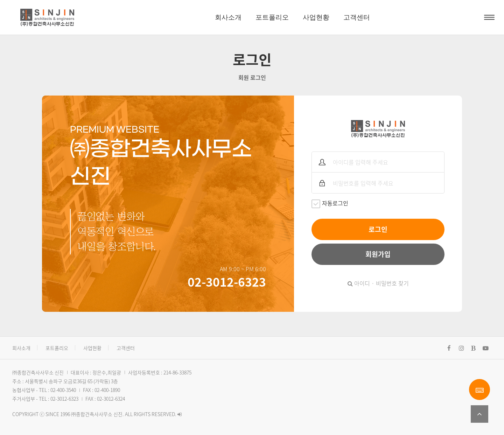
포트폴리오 (272, 17)
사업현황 (316, 17)
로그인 (378, 229)
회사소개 (228, 17)
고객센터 (357, 17)
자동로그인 (330, 204)
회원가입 (378, 254)
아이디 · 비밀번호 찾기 (378, 283)
